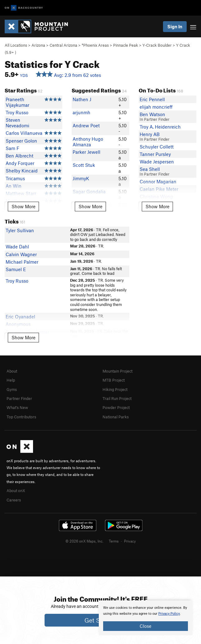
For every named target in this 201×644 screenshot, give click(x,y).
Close (146, 626)
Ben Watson (152, 114)
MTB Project (114, 380)
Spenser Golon (21, 141)
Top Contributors (21, 417)
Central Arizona (63, 45)
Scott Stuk (84, 165)
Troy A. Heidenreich (160, 127)
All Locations (16, 45)
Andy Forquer (20, 163)
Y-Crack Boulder (157, 45)
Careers (14, 500)
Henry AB (150, 134)
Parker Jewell (86, 152)
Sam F (12, 148)
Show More (24, 206)
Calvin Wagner (21, 254)
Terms (114, 541)
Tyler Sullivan (20, 230)
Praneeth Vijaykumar (17, 102)
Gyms (12, 389)
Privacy (130, 541)
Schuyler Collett (157, 147)
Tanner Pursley (155, 154)
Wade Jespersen (157, 162)
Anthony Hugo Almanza (88, 142)
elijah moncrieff (156, 107)
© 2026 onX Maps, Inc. (84, 541)
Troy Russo (17, 112)
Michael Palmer (22, 262)
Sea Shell (150, 169)
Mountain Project (117, 371)
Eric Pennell (152, 99)
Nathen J (82, 99)
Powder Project (116, 407)
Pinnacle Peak (126, 45)
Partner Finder (19, 398)
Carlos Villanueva (24, 133)
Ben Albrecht (19, 156)
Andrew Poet (86, 125)
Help (11, 380)
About (12, 371)
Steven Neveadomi (17, 123)
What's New (17, 407)
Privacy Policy (169, 614)
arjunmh (81, 112)
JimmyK (81, 178)
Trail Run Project (117, 398)
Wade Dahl (17, 247)
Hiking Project (115, 389)
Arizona (38, 45)
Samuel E (16, 269)
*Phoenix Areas (95, 45)
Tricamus (15, 178)
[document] (146, 618)
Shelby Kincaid (22, 171)
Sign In (175, 26)
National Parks (116, 417)
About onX (16, 491)
